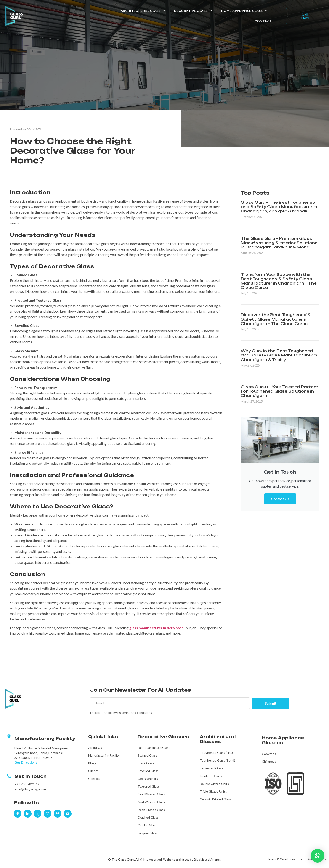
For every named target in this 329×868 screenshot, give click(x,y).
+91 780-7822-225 (28, 784)
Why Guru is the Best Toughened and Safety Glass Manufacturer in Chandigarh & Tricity (279, 355)
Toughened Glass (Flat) (216, 753)
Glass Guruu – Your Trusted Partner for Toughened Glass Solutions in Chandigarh (280, 391)
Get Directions (26, 763)
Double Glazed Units (214, 784)
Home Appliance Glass (244, 11)
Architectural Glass (143, 11)
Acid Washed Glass (151, 802)
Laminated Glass (211, 768)
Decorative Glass (193, 11)
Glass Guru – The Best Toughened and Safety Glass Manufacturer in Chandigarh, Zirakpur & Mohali (279, 207)
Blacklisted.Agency (208, 860)
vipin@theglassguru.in (30, 789)
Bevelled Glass (148, 771)
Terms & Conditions (281, 859)
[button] (318, 856)
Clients (93, 771)
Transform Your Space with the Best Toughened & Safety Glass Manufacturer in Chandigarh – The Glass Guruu (279, 281)
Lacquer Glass (148, 833)
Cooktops (269, 754)
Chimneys (269, 762)
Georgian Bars (148, 779)
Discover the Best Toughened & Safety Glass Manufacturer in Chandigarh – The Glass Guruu (276, 319)
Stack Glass (146, 763)
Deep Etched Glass (151, 810)
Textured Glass (149, 787)
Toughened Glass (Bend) (217, 761)
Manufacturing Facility (104, 756)
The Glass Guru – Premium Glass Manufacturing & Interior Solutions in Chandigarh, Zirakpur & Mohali (279, 243)
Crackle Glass (147, 825)
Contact (263, 21)
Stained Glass (147, 756)
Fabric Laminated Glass (154, 748)
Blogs (92, 763)
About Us (95, 748)
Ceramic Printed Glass (216, 799)
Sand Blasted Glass (151, 794)
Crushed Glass (148, 818)
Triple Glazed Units (213, 792)
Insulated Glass (211, 776)
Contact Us (280, 499)
